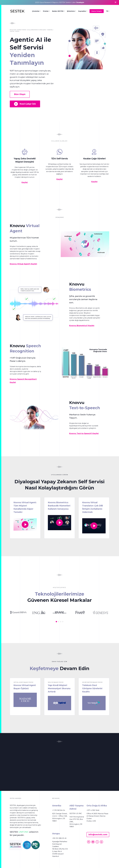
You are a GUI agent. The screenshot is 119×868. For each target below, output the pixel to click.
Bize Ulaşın (20, 94)
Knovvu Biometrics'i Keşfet (82, 326)
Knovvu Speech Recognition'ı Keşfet (23, 381)
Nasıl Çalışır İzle (25, 104)
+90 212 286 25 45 (59, 838)
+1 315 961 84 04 (59, 810)
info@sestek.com (98, 835)
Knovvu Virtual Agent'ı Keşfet (23, 264)
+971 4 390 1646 (93, 810)
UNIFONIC (24, 832)
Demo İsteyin (97, 11)
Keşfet (25, 182)
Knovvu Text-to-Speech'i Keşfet (84, 433)
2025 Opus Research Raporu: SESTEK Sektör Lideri (60, 2)
